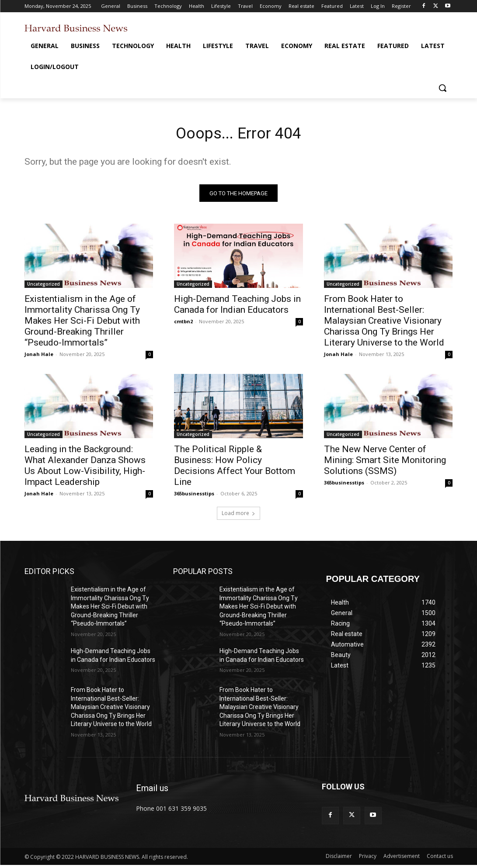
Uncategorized (44, 287)
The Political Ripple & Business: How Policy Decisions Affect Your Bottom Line (235, 469)
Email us (152, 791)
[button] (442, 88)
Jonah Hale (39, 357)
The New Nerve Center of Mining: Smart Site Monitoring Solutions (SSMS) (385, 463)
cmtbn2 (183, 324)
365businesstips (194, 497)
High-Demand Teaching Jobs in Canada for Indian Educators (237, 307)
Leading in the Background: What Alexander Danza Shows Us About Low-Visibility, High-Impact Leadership (85, 469)
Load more (238, 516)
